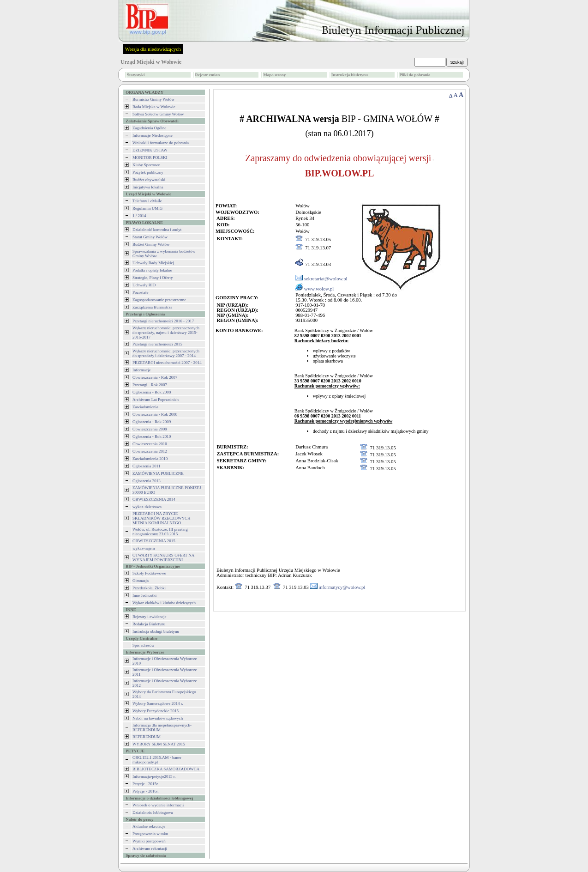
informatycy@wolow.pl (342, 587)
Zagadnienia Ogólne (149, 128)
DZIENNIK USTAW (150, 150)
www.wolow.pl (319, 289)
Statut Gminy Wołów (150, 237)
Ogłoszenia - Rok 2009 (152, 422)
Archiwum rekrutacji (150, 848)
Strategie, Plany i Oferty (153, 278)
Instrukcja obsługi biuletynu (156, 631)
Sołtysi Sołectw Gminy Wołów (158, 114)
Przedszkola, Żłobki (149, 588)
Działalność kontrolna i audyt (157, 230)
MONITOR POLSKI (150, 157)
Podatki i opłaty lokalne (152, 270)
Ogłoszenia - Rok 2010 (152, 436)
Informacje (141, 370)
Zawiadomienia (145, 407)
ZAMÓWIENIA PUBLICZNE (158, 473)
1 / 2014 (139, 216)
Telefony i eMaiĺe (147, 201)
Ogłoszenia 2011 (146, 466)
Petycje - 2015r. (146, 784)
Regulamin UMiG (147, 208)
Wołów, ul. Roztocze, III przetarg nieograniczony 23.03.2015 (160, 532)
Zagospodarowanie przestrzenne (159, 300)
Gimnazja (141, 581)
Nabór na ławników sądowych (158, 718)
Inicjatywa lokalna (148, 187)
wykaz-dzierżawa (147, 507)
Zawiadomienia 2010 (150, 459)
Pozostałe (141, 292)
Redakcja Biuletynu (149, 624)
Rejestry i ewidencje (149, 617)
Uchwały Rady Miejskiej (153, 263)
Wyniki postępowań (149, 841)
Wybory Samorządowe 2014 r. (158, 703)
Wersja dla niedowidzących (153, 49)
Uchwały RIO (144, 285)
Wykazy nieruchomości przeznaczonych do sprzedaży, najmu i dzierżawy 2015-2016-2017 (166, 333)
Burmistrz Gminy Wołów (153, 99)
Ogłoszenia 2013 (147, 481)
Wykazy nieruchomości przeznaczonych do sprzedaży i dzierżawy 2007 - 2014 (166, 353)
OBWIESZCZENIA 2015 (154, 541)
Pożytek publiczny (148, 172)
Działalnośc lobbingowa (153, 812)
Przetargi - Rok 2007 (150, 385)
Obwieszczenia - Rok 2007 (155, 377)
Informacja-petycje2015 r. (154, 776)
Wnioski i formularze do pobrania (161, 143)
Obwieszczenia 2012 (150, 451)
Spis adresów (144, 645)
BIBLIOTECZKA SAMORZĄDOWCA (166, 769)
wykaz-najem (144, 548)
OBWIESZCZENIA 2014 (154, 499)
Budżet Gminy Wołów (151, 244)
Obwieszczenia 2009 (150, 429)
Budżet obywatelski (149, 180)
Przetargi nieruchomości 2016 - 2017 (163, 321)
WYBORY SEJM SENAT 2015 (159, 744)
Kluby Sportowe (146, 165)
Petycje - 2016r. (146, 791)
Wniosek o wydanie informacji (158, 805)
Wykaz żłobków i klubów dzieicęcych (164, 603)
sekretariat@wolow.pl (326, 279)
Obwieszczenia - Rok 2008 (155, 414)
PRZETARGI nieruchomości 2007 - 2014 (167, 363)
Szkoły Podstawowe (149, 573)
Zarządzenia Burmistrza (152, 307)
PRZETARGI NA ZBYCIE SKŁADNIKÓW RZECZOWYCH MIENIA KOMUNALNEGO (162, 518)
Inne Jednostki (144, 595)
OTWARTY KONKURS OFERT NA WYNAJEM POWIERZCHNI (163, 557)
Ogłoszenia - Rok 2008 (152, 392)
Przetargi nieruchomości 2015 (157, 344)
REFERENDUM (147, 737)
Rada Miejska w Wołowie (154, 107)
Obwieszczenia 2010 (150, 444)
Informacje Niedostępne (153, 135)
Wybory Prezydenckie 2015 (156, 711)
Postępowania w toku (150, 834)
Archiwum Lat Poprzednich (156, 400)
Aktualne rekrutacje (149, 826)
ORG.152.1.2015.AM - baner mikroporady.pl (157, 760)
